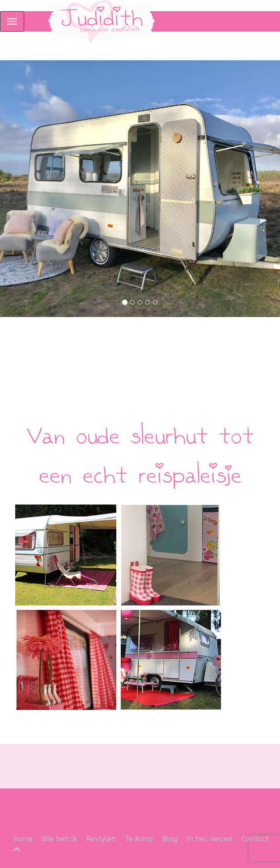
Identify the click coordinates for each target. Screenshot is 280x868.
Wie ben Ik (59, 839)
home (23, 839)
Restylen (101, 839)
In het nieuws (210, 839)
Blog (170, 839)
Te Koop (139, 839)
